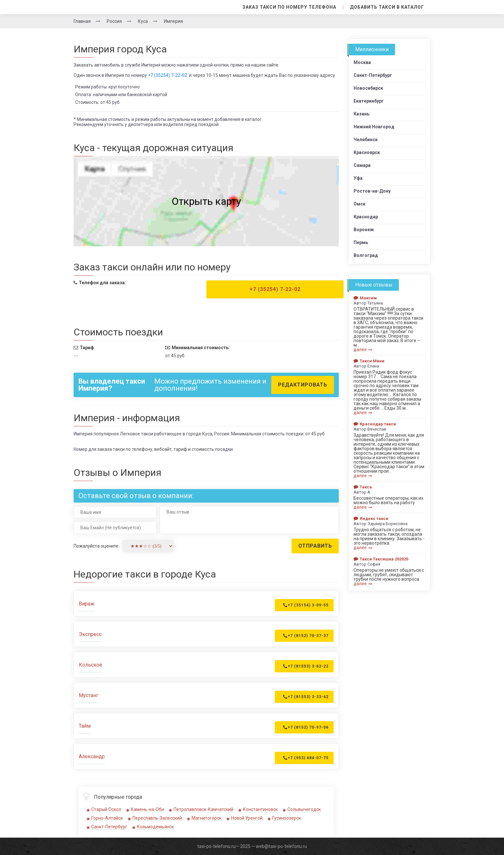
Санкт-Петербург (109, 827)
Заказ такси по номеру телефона (289, 7)
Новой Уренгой (247, 818)
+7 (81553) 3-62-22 (306, 666)
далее (363, 350)
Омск (360, 204)
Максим (365, 298)
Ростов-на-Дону (372, 191)
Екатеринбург (369, 101)
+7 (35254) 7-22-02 (167, 75)
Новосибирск (368, 88)
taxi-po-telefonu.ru (216, 846)
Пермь (361, 242)
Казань (361, 114)
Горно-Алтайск (107, 818)
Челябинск (366, 140)
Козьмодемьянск (155, 827)
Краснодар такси (375, 424)
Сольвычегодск (304, 809)
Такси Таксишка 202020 (381, 559)
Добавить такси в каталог (387, 7)
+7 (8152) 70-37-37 (306, 636)
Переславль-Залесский (157, 818)
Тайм (85, 726)
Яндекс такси (371, 518)
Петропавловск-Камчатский (203, 809)
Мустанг (89, 695)
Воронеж (364, 230)
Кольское (90, 665)
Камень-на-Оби (147, 809)
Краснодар (366, 217)
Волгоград (366, 255)
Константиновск (260, 809)
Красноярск (367, 152)
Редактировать (303, 385)
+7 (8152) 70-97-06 (306, 727)
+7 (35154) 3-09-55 (306, 605)
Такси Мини (369, 361)
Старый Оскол (106, 809)
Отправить (315, 546)
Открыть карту (206, 201)
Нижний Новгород (374, 127)
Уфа (358, 178)
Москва (362, 62)
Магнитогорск (207, 818)
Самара (362, 165)
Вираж (87, 604)
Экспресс (90, 634)
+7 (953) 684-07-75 (306, 758)
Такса (363, 487)
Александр (92, 756)
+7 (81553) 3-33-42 (306, 697)
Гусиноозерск (287, 818)
